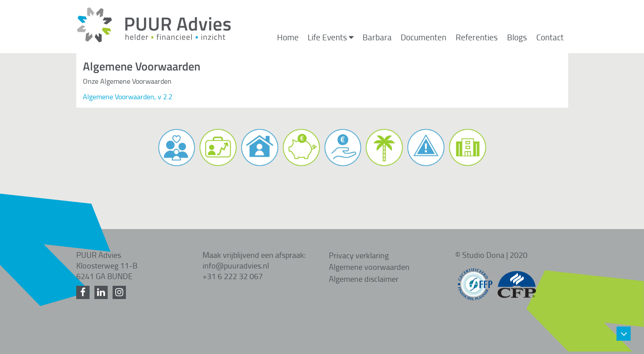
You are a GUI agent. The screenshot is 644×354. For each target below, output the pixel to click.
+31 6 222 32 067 (233, 276)
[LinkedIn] (103, 292)
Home (288, 37)
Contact (550, 37)
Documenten (423, 37)
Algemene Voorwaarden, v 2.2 (128, 97)
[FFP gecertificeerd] (475, 280)
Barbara (377, 37)
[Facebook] (84, 292)
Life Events (331, 37)
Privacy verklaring (359, 255)
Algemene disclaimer (364, 279)
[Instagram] (121, 292)
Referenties (477, 37)
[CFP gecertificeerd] (517, 280)
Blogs (517, 37)
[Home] (154, 40)
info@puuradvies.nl (236, 265)
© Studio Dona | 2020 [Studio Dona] (491, 255)
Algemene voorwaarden (369, 267)
